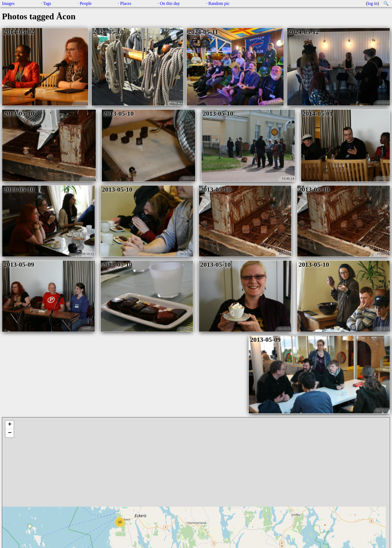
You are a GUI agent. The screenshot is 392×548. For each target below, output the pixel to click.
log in (373, 3)
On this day (170, 3)
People (86, 3)
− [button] (10, 433)
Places (126, 3)
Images (8, 3)
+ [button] (10, 425)
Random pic (219, 3)
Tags (47, 3)
